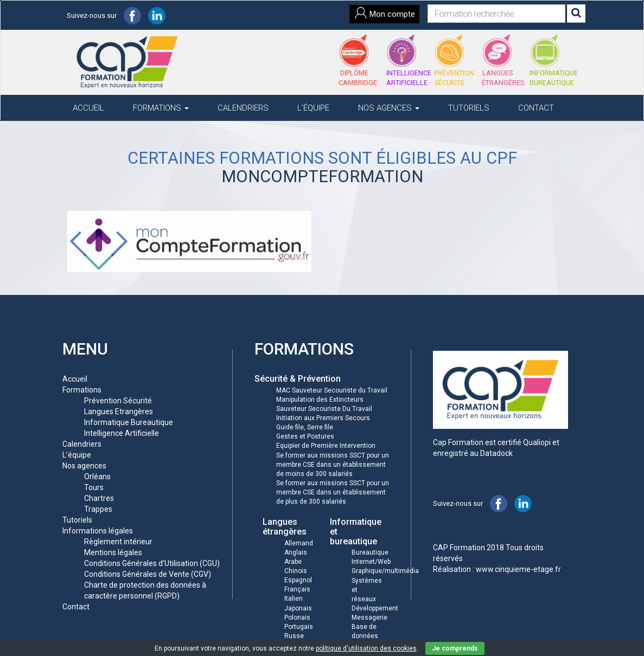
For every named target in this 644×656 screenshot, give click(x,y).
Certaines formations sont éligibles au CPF (322, 158)
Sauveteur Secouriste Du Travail (324, 409)
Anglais (296, 552)
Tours (94, 487)
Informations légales (98, 531)
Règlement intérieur (118, 542)
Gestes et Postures (305, 436)
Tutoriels (469, 108)
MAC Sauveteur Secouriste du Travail (332, 390)
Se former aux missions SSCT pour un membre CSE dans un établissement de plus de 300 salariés (333, 492)
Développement (375, 608)
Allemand (299, 543)
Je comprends (455, 648)
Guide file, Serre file (305, 427)
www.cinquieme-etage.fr (518, 569)
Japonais (298, 608)
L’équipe (313, 108)
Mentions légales (113, 552)
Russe (294, 636)
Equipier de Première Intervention (326, 446)
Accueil (88, 108)
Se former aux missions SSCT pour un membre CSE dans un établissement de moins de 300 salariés (333, 465)
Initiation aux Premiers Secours (323, 418)
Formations (161, 108)
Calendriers (243, 108)
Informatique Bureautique (129, 422)
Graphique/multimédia (385, 571)
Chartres (99, 498)
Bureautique (370, 552)
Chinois (296, 571)
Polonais (297, 618)
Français (297, 589)
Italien (294, 599)
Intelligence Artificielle (122, 433)
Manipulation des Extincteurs (320, 400)
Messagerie (369, 618)
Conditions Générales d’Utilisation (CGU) (152, 563)
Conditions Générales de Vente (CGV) (148, 574)
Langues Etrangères (119, 411)
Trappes (98, 509)
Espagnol (298, 580)
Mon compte (384, 13)
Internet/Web (371, 562)
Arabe (293, 562)
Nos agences (389, 108)
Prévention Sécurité (118, 401)
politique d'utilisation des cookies (366, 648)
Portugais (299, 627)
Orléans (97, 477)
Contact (536, 108)
